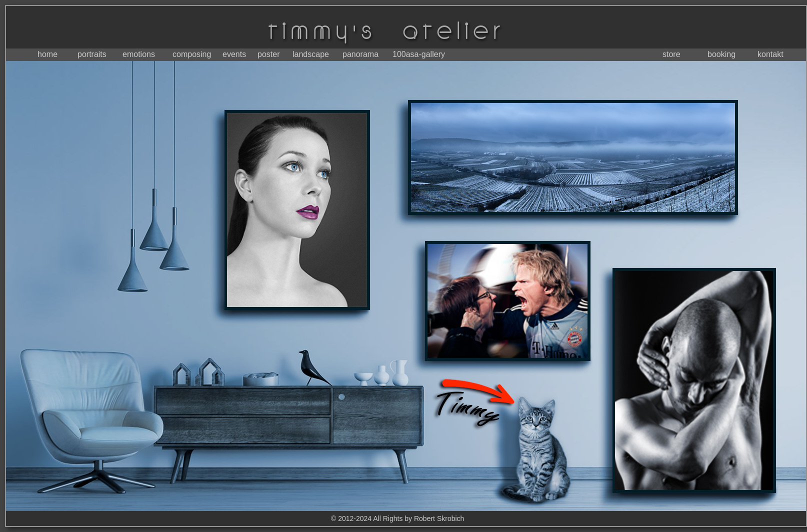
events (234, 54)
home (47, 54)
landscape (311, 54)
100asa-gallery (419, 54)
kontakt (770, 54)
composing (192, 54)
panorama (360, 54)
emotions (139, 54)
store (671, 54)
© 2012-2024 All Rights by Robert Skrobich (397, 518)
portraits (92, 54)
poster (268, 54)
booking (721, 54)
